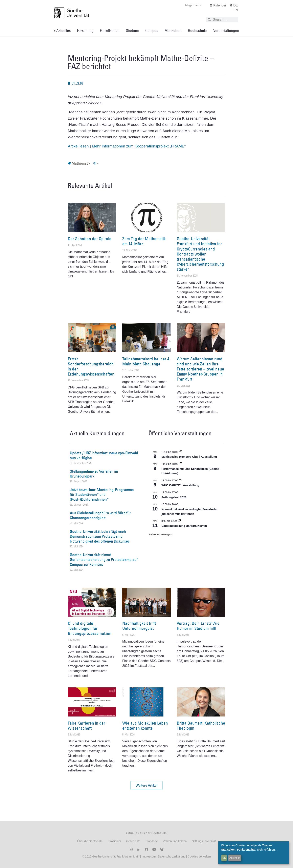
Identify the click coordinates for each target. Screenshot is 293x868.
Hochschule (197, 31)
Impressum (148, 856)
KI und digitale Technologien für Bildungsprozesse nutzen (90, 628)
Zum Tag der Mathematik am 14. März (144, 241)
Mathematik (81, 163)
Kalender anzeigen (160, 534)
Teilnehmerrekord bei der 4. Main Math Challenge (146, 361)
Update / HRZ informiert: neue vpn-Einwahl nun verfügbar (104, 455)
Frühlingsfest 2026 (174, 497)
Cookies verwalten (199, 856)
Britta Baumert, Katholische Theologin (201, 726)
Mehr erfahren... (267, 850)
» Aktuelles (62, 31)
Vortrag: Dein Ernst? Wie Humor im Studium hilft (198, 626)
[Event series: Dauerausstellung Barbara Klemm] (179, 521)
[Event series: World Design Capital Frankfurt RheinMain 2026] (180, 464)
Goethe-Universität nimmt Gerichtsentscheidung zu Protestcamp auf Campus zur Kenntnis (104, 560)
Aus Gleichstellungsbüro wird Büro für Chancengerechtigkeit (100, 515)
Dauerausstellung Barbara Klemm (184, 526)
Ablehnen (235, 858)
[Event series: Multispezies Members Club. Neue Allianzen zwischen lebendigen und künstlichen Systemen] (180, 452)
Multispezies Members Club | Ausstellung (189, 457)
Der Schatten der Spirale (90, 239)
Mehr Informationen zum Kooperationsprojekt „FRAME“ (139, 146)
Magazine (193, 5)
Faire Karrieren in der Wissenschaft (86, 726)
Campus (152, 31)
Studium (132, 31)
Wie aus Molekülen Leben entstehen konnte (145, 726)
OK (224, 858)
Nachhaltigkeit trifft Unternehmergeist (139, 626)
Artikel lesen (78, 146)
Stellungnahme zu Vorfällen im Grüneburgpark (94, 474)
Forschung (85, 31)
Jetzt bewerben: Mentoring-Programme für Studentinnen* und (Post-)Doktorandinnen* (102, 494)
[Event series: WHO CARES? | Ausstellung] (180, 481)
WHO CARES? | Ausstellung (180, 485)
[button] (146, 785)
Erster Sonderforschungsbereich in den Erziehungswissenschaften (91, 367)
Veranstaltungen (226, 31)
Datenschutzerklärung (172, 856)
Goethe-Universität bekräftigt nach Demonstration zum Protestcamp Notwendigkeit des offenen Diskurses (100, 536)
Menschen (173, 31)
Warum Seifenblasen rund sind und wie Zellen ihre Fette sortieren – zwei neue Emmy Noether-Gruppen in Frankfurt (200, 369)
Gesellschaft (110, 31)
